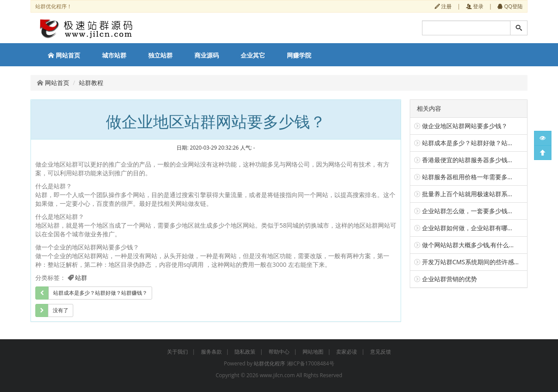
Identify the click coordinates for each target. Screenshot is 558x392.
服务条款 (211, 352)
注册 (443, 6)
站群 (81, 278)
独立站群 (160, 55)
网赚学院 (299, 55)
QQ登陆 (510, 6)
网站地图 (313, 352)
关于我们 (177, 352)
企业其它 (253, 55)
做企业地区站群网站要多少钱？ (465, 126)
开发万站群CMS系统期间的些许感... (470, 262)
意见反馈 (381, 352)
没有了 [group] (61, 310)
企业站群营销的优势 (449, 279)
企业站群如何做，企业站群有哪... (467, 228)
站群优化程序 (269, 363)
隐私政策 (245, 352)
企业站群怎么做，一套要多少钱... (467, 211)
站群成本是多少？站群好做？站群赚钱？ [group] (100, 293)
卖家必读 (347, 352)
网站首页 (64, 55)
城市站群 (114, 55)
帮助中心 (279, 352)
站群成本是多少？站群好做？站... (467, 143)
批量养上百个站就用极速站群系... (467, 194)
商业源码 (207, 55)
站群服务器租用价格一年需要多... (467, 177)
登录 (475, 6)
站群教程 (91, 83)
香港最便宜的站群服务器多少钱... (467, 160)
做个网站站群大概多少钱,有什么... (468, 245)
